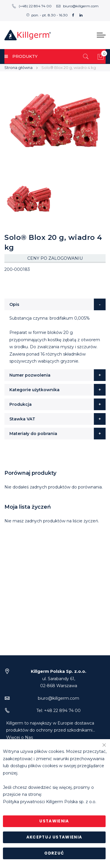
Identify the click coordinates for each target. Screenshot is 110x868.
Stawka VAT (22, 419)
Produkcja (21, 404)
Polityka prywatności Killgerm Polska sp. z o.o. (50, 802)
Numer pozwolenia (30, 375)
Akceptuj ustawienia (54, 837)
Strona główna (18, 67)
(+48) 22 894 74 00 (32, 6)
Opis (14, 304)
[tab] (55, 304)
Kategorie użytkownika (34, 390)
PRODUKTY (21, 56)
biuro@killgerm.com (77, 6)
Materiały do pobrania (33, 434)
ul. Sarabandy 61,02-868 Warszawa (59, 679)
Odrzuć (54, 853)
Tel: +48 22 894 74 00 (59, 711)
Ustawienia (54, 821)
